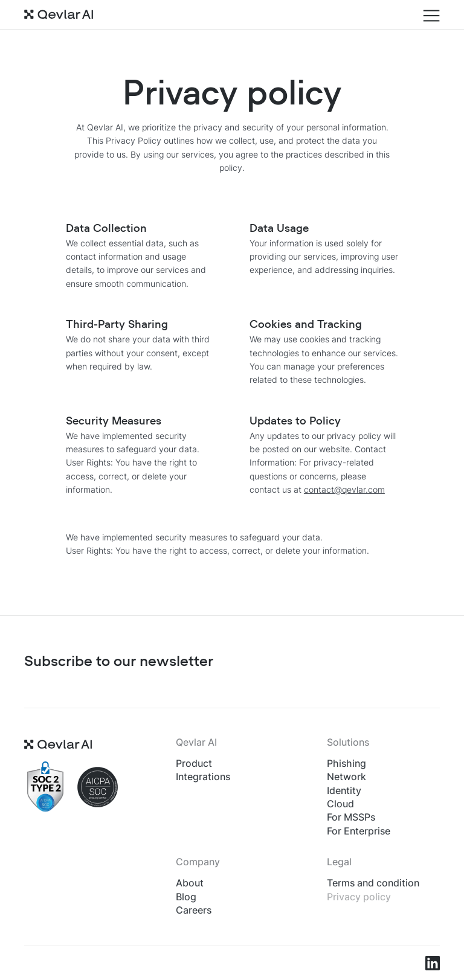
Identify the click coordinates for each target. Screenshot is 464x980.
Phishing (346, 763)
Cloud (340, 804)
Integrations (203, 777)
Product (194, 763)
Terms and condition (373, 883)
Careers (194, 910)
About (190, 883)
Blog (186, 897)
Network (346, 777)
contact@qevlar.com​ (344, 489)
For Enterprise (359, 831)
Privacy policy (359, 897)
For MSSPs (351, 817)
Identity (344, 790)
